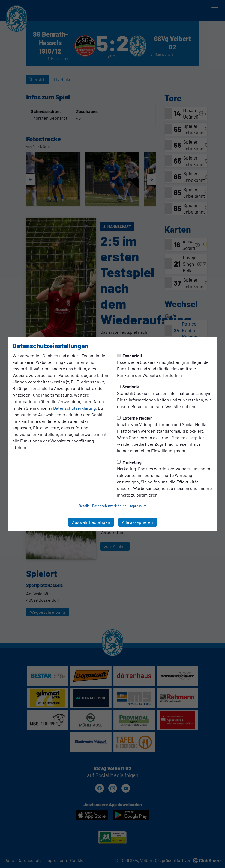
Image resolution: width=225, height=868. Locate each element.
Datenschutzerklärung (75, 408)
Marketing (129, 462)
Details (84, 506)
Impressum (138, 506)
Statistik (128, 387)
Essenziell (129, 355)
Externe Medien (135, 418)
